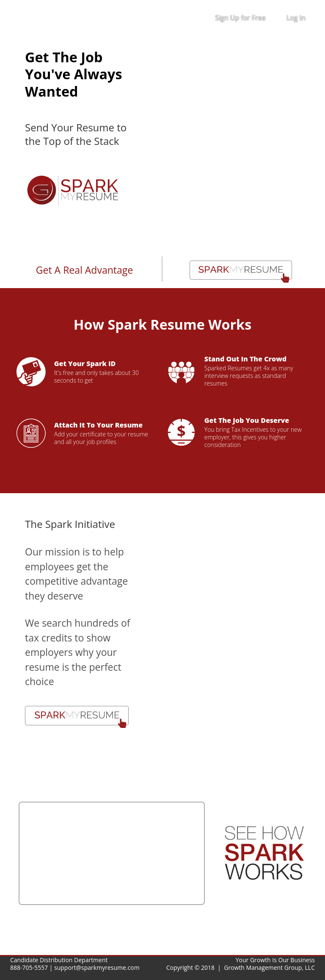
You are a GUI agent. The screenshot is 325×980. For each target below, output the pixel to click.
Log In (296, 18)
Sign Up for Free (240, 18)
